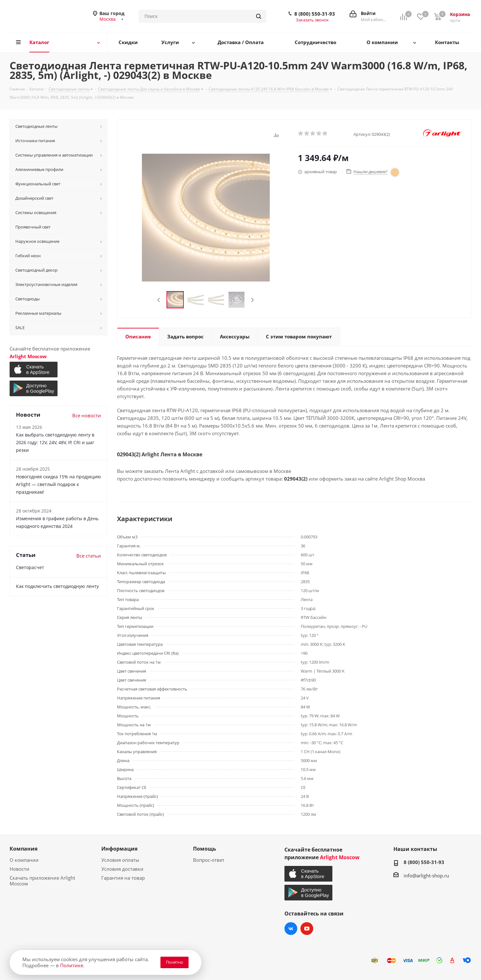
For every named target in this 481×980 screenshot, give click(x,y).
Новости (19, 869)
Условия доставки (122, 869)
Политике (72, 965)
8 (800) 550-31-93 (315, 14)
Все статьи (89, 556)
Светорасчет (30, 567)
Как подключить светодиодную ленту (57, 586)
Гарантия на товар (123, 878)
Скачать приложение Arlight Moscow (42, 881)
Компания (23, 849)
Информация (119, 849)
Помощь (205, 849)
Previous (159, 300)
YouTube (307, 929)
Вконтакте (291, 929)
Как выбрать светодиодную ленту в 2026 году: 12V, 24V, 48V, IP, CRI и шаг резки (55, 442)
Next (252, 300)
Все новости (87, 415)
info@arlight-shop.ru (426, 876)
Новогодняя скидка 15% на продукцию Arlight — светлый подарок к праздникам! (58, 484)
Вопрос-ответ (209, 860)
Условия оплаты (120, 860)
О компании (24, 860)
